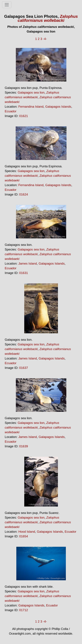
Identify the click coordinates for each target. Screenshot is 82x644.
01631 (24, 273)
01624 (24, 194)
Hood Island (27, 532)
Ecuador (11, 111)
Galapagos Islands (58, 107)
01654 (24, 536)
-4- (45, 39)
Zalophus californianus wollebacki (48, 18)
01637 (24, 368)
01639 (24, 446)
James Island (28, 263)
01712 (24, 610)
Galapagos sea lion (31, 92)
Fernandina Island (31, 107)
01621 (24, 116)
